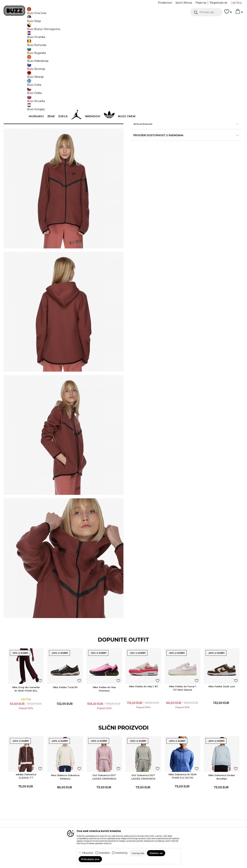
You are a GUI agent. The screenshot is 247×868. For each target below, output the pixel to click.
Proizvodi (63, 28)
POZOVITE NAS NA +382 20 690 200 (32, 23)
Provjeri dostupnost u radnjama (177, 153)
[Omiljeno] (228, 13)
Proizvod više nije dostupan (158, 76)
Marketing (121, 853)
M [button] (163, 59)
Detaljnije (213, 134)
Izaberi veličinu (140, 53)
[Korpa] (239, 13)
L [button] (176, 59)
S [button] (149, 59)
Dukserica (85, 28)
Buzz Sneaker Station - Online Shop (38, 28)
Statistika (104, 853)
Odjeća (74, 28)
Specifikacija (177, 141)
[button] (206, 12)
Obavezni (88, 853)
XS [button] (136, 59)
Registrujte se (218, 3)
